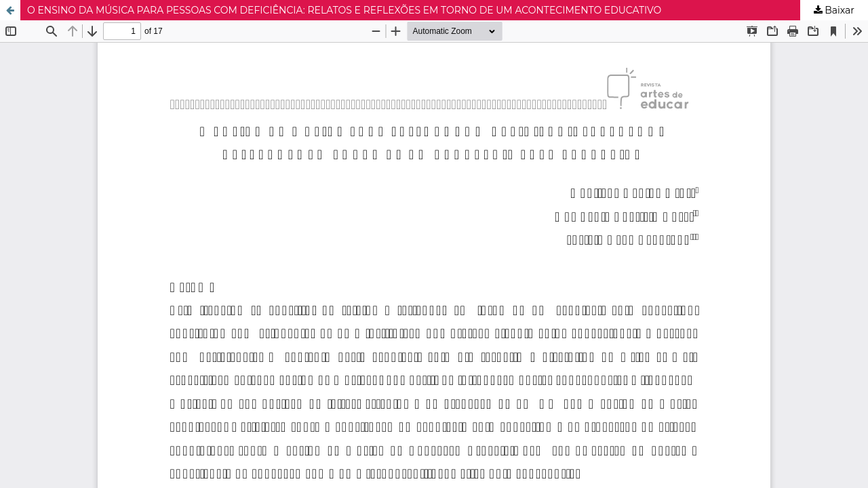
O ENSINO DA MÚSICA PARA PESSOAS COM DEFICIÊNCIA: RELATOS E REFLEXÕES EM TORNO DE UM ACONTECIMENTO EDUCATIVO (344, 10)
